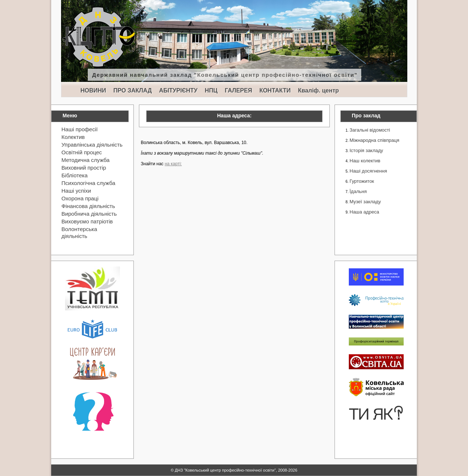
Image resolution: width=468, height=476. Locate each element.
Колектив (73, 137)
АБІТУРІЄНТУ (178, 90)
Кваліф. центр (318, 90)
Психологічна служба (88, 183)
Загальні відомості (370, 130)
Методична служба (86, 160)
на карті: (173, 164)
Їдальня (358, 191)
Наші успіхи (76, 191)
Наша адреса (364, 212)
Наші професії (80, 129)
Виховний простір (84, 168)
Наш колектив (365, 161)
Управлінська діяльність (92, 145)
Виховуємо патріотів (87, 221)
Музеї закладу (365, 202)
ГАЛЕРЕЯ (239, 90)
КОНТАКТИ (275, 90)
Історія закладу (366, 150)
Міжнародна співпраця (374, 140)
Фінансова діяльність (88, 206)
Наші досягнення (368, 171)
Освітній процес (82, 152)
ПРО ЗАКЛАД (133, 90)
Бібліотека (74, 175)
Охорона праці (80, 198)
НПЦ (211, 90)
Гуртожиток (362, 181)
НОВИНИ (93, 90)
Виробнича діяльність (89, 214)
